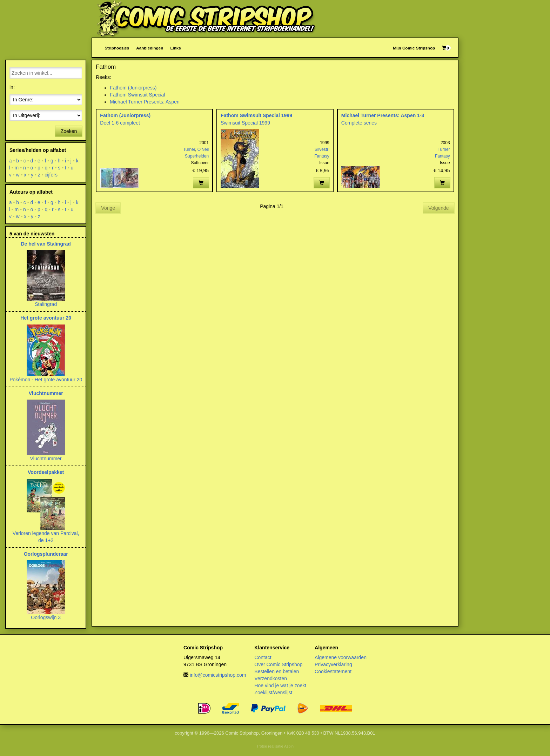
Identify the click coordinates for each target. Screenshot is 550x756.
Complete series (359, 123)
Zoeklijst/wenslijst (273, 693)
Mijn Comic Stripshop (414, 48)
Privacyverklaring (333, 664)
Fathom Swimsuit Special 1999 (256, 115)
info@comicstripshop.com (218, 675)
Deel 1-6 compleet (120, 123)
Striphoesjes (117, 48)
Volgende (438, 208)
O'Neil (203, 149)
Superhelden (197, 156)
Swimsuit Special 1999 (245, 123)
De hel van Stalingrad (46, 244)
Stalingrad (46, 304)
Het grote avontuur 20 (46, 318)
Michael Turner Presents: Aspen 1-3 (383, 115)
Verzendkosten (271, 678)
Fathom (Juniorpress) (133, 88)
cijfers (51, 175)
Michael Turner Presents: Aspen (145, 102)
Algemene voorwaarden (341, 657)
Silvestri (322, 149)
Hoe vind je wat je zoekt (280, 685)
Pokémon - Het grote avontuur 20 (46, 380)
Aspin (289, 746)
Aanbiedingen (150, 48)
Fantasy (322, 156)
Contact (263, 657)
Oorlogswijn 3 (46, 617)
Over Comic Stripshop (278, 664)
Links (175, 48)
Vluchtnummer (46, 393)
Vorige (108, 208)
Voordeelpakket (46, 472)
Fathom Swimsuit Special (137, 95)
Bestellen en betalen (277, 671)
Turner (189, 149)
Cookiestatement (333, 671)
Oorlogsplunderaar (46, 554)
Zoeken (69, 131)
